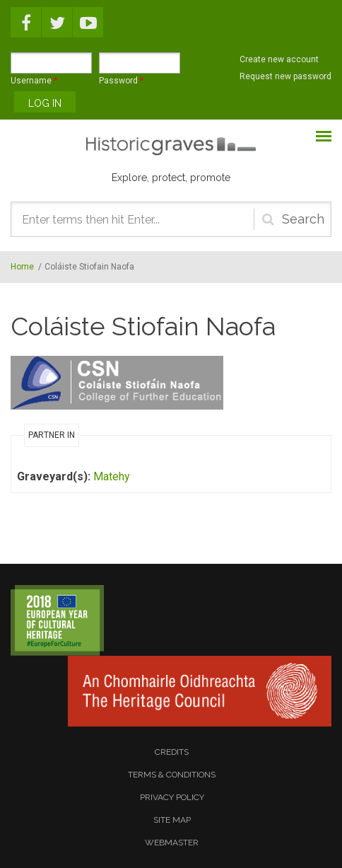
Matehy (112, 476)
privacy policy (172, 797)
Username (34, 81)
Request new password (285, 76)
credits (172, 752)
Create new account (279, 59)
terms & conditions (172, 775)
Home (22, 267)
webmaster (172, 843)
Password (121, 81)
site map (172, 820)
